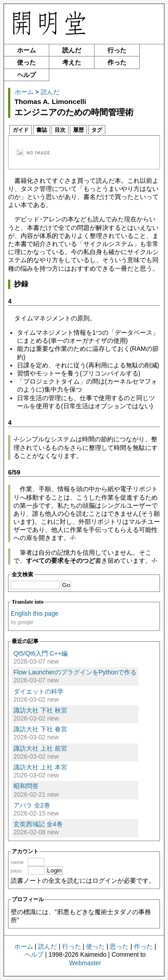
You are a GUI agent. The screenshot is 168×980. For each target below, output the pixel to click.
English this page (35, 613)
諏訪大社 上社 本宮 (40, 767)
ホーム (26, 50)
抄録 (21, 284)
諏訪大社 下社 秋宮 (40, 710)
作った (117, 62)
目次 (60, 130)
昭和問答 (26, 786)
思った (119, 946)
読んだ (72, 50)
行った (117, 50)
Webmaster (85, 963)
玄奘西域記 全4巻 (38, 824)
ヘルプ (26, 75)
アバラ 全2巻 (32, 805)
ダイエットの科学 (39, 691)
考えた (72, 62)
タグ (97, 130)
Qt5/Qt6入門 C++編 (41, 653)
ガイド (21, 130)
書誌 (42, 130)
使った (26, 62)
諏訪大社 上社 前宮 (40, 748)
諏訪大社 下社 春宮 (40, 729)
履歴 (78, 130)
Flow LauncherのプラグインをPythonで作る (75, 672)
